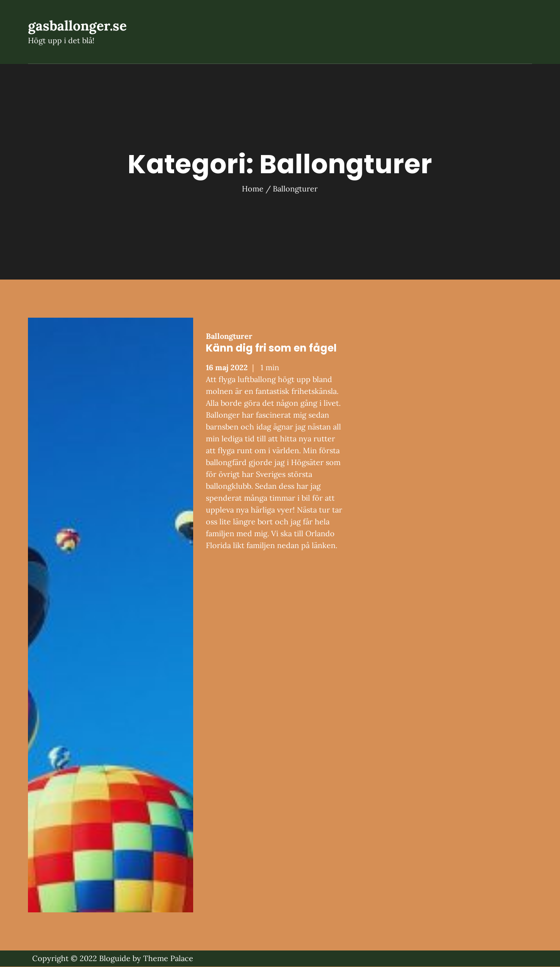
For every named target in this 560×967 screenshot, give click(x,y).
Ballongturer (229, 337)
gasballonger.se (77, 26)
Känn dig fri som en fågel (271, 348)
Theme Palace (168, 959)
